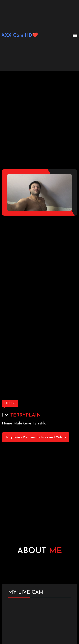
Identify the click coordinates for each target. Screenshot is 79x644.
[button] (75, 35)
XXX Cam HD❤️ (20, 35)
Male (18, 424)
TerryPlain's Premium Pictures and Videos (36, 437)
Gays (27, 424)
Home (7, 424)
